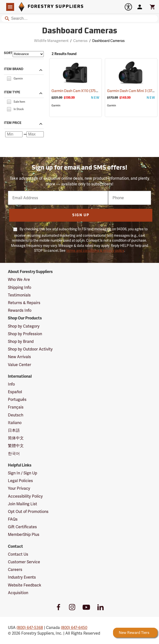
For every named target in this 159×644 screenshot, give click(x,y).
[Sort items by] (28, 54)
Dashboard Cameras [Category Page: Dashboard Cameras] (80, 31)
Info (11, 384)
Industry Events (22, 577)
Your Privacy (19, 488)
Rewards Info (20, 310)
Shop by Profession (25, 334)
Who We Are (19, 280)
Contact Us (18, 554)
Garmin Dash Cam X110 (76, 91)
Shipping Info (20, 287)
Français (16, 407)
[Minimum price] (14, 134)
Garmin (56, 106)
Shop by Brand (21, 342)
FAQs (13, 519)
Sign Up (81, 215)
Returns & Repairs (24, 303)
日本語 (14, 430)
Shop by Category (24, 326)
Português (17, 400)
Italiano (15, 423)
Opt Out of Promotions (28, 512)
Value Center (20, 365)
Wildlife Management (51, 41)
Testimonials (19, 295)
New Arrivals (19, 357)
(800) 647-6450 (74, 628)
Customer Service (24, 562)
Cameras (80, 41)
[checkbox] (9, 78)
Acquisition (18, 593)
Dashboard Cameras (108, 41)
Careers (15, 570)
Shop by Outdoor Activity (30, 349)
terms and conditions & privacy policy (95, 251)
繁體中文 (16, 446)
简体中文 (16, 438)
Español (15, 392)
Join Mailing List (23, 504)
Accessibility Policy (25, 496)
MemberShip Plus (24, 535)
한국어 (14, 454)
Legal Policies (20, 481)
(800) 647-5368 (30, 628)
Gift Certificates (22, 527)
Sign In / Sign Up (23, 473)
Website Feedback (25, 585)
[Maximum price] (35, 134)
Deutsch (16, 415)
